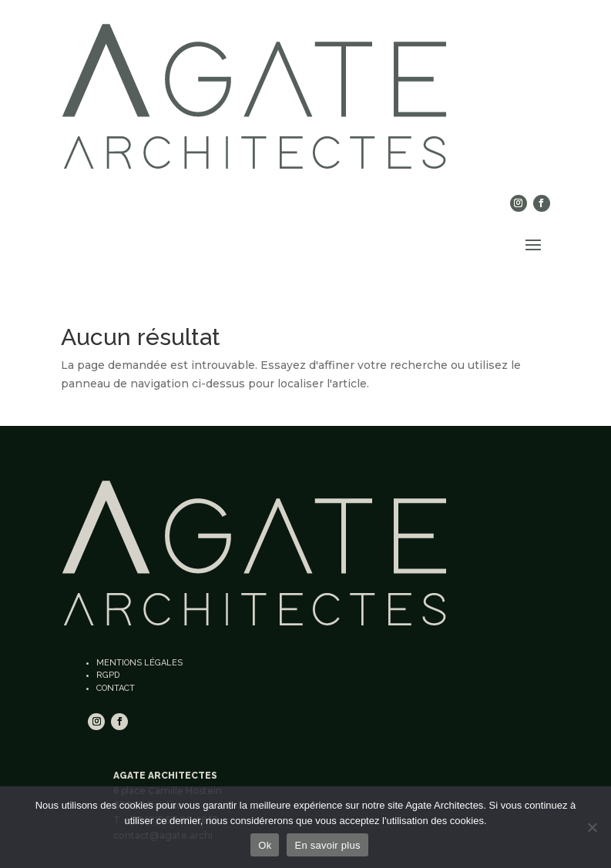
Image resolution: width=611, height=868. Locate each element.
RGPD (108, 675)
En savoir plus (327, 845)
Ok (265, 845)
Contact (116, 688)
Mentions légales (139, 663)
